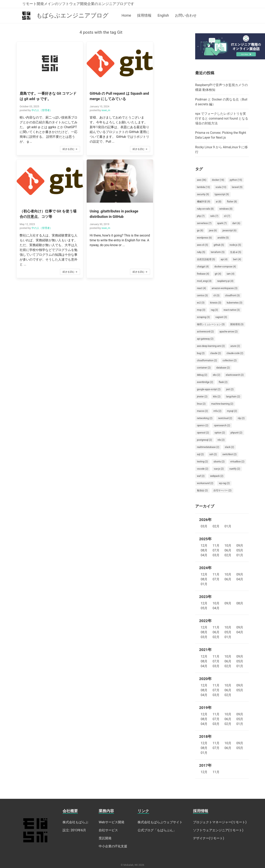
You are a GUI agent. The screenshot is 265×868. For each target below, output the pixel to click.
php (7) (201, 216)
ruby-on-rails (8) (205, 209)
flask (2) (223, 382)
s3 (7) (227, 216)
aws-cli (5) (203, 245)
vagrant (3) (221, 317)
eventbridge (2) (205, 382)
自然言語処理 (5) (206, 259)
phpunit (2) (237, 433)
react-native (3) (231, 310)
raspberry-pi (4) (225, 281)
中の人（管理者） (42, 102)
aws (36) (202, 180)
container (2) (204, 368)
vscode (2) (203, 469)
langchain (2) (233, 397)
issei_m (93, 107)
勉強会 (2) (202, 490)
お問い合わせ (186, 15)
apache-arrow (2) (229, 332)
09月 (240, 546)
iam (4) (230, 274)
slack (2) (229, 447)
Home (126, 15)
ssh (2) (213, 454)
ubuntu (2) (219, 462)
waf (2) (201, 476)
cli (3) (216, 295)
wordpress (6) (204, 238)
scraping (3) (203, 317)
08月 (204, 550)
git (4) (218, 274)
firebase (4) (203, 274)
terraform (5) (218, 252)
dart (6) (236, 223)
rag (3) (214, 310)
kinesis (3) (216, 303)
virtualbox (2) (237, 462)
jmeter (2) (202, 397)
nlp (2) (241, 418)
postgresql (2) (205, 440)
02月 (216, 526)
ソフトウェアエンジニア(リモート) (218, 830)
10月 (228, 546)
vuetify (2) (235, 469)
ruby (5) (201, 252)
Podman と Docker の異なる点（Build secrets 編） (221, 102)
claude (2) (216, 353)
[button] (43, 99)
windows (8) (226, 209)
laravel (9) (237, 187)
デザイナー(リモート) (209, 838)
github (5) (219, 245)
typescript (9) (222, 194)
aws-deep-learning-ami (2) (211, 346)
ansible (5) (223, 238)
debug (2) (202, 375)
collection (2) (230, 360)
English (163, 15)
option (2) (220, 433)
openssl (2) (203, 433)
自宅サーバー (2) (222, 490)
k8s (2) (217, 397)
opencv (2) (203, 425)
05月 (240, 550)
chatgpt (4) (203, 267)
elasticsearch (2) (235, 375)
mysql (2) (232, 411)
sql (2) (200, 454)
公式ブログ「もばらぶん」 (157, 830)
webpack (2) (217, 476)
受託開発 (105, 838)
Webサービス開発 (111, 822)
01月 (228, 526)
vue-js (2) (219, 469)
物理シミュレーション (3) (211, 324)
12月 (204, 546)
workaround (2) (205, 483)
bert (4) (237, 259)
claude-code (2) (235, 353)
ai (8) (219, 202)
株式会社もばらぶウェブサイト (160, 822)
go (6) (200, 230)
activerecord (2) (205, 332)
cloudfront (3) (232, 295)
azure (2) (235, 346)
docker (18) (218, 180)
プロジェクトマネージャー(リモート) (220, 822)
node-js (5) (235, 245)
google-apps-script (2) (209, 389)
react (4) (202, 288)
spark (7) (222, 223)
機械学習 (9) (204, 202)
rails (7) (214, 216)
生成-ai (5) (236, 252)
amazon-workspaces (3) (225, 288)
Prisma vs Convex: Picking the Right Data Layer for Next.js (221, 135)
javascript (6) (229, 230)
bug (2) (201, 353)
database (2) (223, 368)
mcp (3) (201, 310)
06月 (228, 550)
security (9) (203, 194)
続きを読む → (57, 151)
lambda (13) (204, 187)
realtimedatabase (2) (208, 447)
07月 (216, 550)
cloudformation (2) (207, 360)
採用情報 (144, 15)
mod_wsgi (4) (204, 281)
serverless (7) (204, 223)
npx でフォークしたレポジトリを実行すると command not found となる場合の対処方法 (222, 118)
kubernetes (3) (234, 303)
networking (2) (205, 418)
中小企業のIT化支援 (113, 846)
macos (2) (202, 411)
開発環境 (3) (237, 324)
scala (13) (221, 187)
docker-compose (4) (225, 267)
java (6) (213, 230)
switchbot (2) (229, 454)
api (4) (224, 259)
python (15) (236, 180)
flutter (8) (232, 202)
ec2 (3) (201, 303)
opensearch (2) (222, 425)
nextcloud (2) (225, 418)
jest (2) (230, 389)
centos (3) (202, 295)
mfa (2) (217, 411)
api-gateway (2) (205, 339)
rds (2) (221, 440)
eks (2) (217, 375)
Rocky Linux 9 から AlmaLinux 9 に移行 (221, 150)
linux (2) (201, 404)
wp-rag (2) (224, 483)
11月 (216, 546)
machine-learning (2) (222, 404)
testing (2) (203, 462)
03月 (204, 526)
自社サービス (108, 830)
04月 (204, 555)
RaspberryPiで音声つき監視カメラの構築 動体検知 (221, 87)
